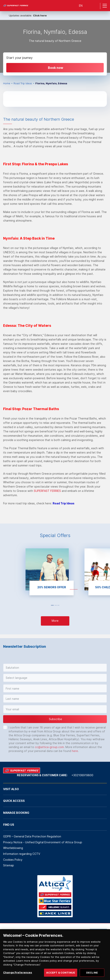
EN (81, 6)
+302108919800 (82, 775)
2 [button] (55, 605)
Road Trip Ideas (23, 83)
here (75, 751)
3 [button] (57, 605)
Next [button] (63, 605)
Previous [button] (47, 605)
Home (7, 83)
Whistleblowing (13, 848)
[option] (55, 46)
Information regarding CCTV (22, 854)
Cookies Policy (13, 860)
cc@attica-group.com (49, 747)
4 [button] (59, 605)
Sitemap (9, 865)
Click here (40, 15)
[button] (55, 668)
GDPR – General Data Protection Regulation (32, 836)
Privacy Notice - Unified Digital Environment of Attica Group (43, 842)
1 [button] (52, 605)
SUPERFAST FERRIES (47, 491)
